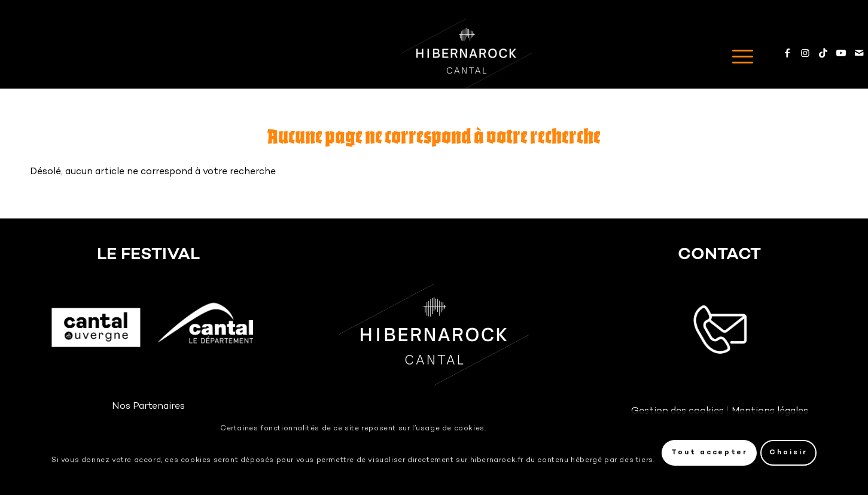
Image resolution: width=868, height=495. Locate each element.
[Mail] (859, 53)
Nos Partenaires (148, 407)
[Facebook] (787, 53)
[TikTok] (823, 53)
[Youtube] (841, 53)
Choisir (788, 453)
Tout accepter (709, 453)
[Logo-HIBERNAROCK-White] (466, 53)
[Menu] (739, 53)
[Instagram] (805, 53)
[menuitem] (739, 53)
